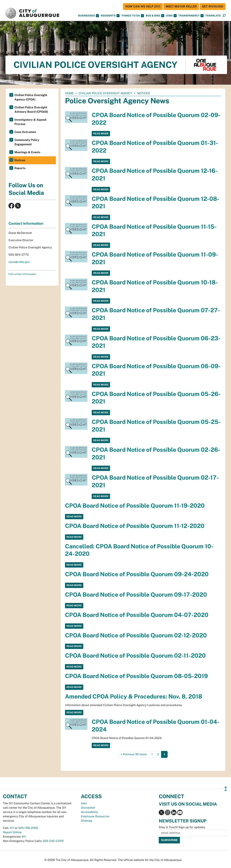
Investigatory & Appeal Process (30, 122)
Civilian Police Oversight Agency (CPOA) (31, 97)
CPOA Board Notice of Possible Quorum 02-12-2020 (136, 635)
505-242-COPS (53, 841)
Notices (20, 160)
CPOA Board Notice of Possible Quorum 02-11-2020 (135, 656)
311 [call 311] (12, 828)
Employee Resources (95, 816)
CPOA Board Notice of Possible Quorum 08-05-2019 (136, 676)
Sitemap (87, 821)
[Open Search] (224, 16)
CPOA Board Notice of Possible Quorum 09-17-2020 (136, 595)
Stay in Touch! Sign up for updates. (182, 827)
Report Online (12, 832)
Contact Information (26, 223)
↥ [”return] (226, 789)
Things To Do (133, 16)
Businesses (89, 16)
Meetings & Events (27, 152)
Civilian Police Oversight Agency (105, 93)
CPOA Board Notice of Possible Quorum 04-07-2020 (137, 615)
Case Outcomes (25, 132)
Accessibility (90, 812)
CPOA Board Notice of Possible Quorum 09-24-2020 (137, 574)
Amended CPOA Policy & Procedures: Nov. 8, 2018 (134, 696)
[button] (213, 16)
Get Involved (213, 6)
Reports (20, 168)
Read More (101, 134)
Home (69, 93)
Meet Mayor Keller (181, 6)
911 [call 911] (24, 837)
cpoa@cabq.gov (19, 262)
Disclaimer (88, 808)
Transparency (191, 16)
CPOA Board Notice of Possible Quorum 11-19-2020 (135, 506)
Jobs (171, 16)
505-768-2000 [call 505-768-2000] (28, 828)
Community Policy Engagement (27, 142)
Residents (110, 16)
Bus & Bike (155, 16)
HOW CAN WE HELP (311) (143, 6)
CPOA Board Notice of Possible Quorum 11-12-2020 (135, 526)
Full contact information (22, 274)
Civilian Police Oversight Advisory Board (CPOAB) (31, 110)
